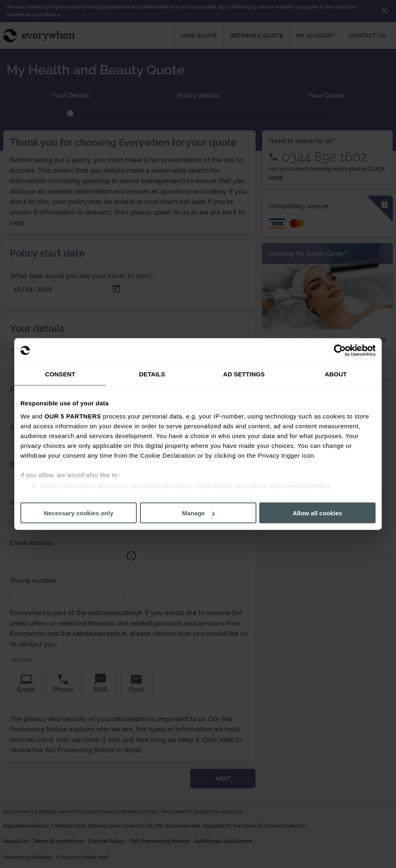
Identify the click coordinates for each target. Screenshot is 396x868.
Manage (198, 513)
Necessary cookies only (78, 513)
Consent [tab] (60, 374)
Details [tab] (152, 374)
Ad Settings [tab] (244, 374)
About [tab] (336, 374)
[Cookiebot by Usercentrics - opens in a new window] (340, 351)
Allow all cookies (317, 513)
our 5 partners (73, 416)
